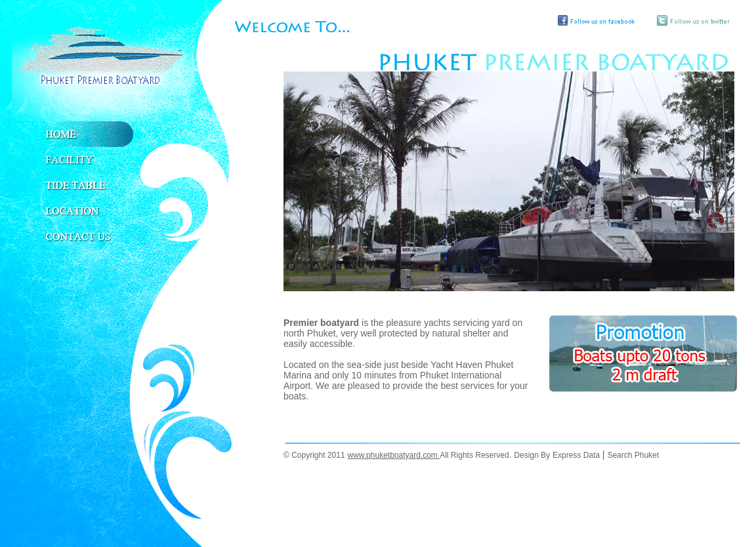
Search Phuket (633, 455)
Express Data (576, 455)
